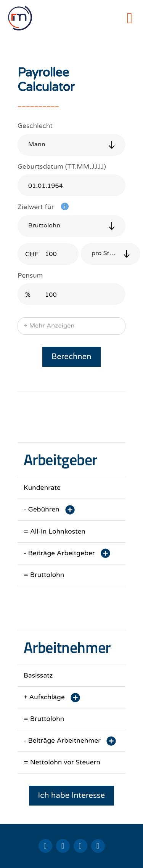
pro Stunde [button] (108, 253)
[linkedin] (45, 846)
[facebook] (80, 846)
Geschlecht (35, 126)
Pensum (30, 276)
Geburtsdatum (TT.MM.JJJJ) (62, 167)
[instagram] (98, 846)
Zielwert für (36, 207)
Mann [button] (37, 144)
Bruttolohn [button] (44, 225)
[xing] (63, 846)
